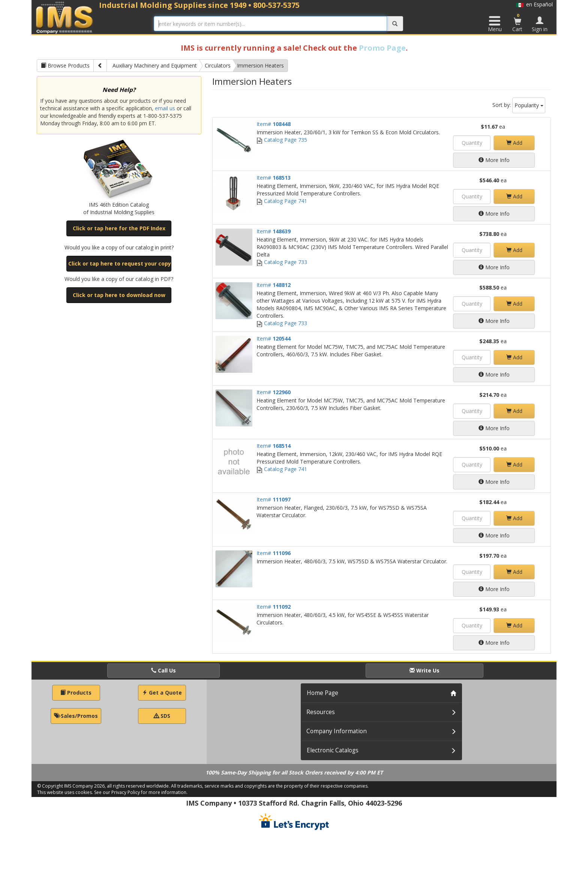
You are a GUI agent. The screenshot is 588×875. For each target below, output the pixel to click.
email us (165, 108)
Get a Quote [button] (162, 693)
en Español (534, 4)
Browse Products (65, 65)
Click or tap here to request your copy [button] (120, 263)
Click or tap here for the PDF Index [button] (119, 228)
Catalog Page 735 (282, 140)
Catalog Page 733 (282, 262)
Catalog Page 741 (282, 201)
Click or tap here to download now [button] (119, 295)
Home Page (322, 693)
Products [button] (76, 693)
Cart (517, 23)
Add (514, 143)
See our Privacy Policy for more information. (141, 792)
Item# (274, 124)
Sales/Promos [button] (76, 716)
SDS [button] (162, 716)
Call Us (163, 670)
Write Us (424, 670)
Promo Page (382, 48)
